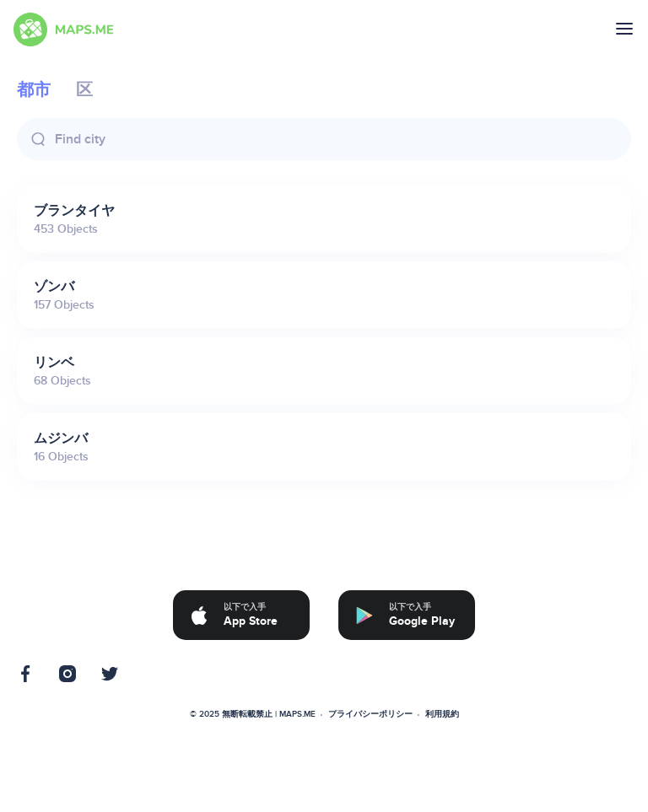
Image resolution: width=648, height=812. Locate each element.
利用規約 (442, 714)
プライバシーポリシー (370, 714)
